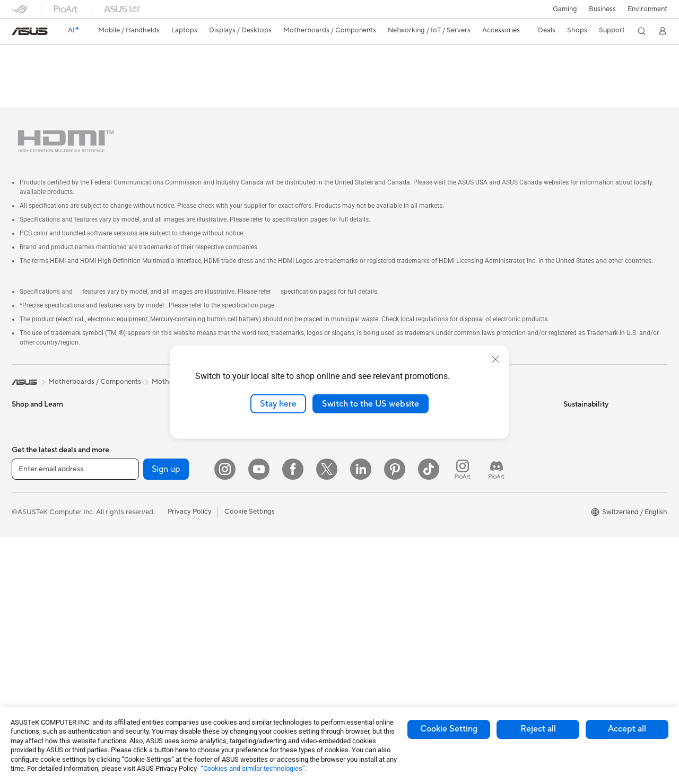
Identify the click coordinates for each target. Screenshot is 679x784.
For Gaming (30, 509)
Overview (25, 72)
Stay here (278, 403)
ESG (570, 397)
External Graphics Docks (160, 588)
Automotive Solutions (377, 604)
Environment (647, 9)
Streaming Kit (252, 533)
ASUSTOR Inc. (365, 476)
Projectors (28, 557)
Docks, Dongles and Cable (272, 597)
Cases (131, 492)
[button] (565, 9)
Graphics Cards (146, 477)
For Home (27, 445)
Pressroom (360, 460)
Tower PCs (28, 589)
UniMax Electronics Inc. (380, 508)
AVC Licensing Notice (377, 620)
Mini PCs (135, 428)
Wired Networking (260, 453)
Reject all (538, 729)
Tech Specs (72, 72)
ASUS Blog (360, 636)
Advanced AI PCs (370, 556)
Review (116, 72)
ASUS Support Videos (488, 532)
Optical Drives (144, 556)
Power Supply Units (152, 524)
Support (155, 72)
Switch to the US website (371, 403)
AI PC (352, 540)
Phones (23, 413)
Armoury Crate (366, 651)
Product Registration (486, 444)
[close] (495, 359)
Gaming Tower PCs (151, 397)
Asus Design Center (373, 572)
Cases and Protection (264, 565)
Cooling (134, 508)
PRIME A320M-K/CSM (68, 55)
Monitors (26, 541)
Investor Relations (371, 444)
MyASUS (467, 548)
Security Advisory (481, 516)
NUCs (131, 412)
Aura (350, 667)
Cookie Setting (449, 729)
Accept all (627, 729)
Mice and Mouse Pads (265, 501)
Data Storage (143, 572)
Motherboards (145, 461)
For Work (26, 461)
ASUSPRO (359, 588)
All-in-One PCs (35, 573)
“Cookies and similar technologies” (253, 768)
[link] (30, 31)
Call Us (464, 476)
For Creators (32, 477)
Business (602, 9)
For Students (32, 493)
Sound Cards (142, 540)
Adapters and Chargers (268, 581)
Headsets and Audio (262, 517)
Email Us (467, 460)
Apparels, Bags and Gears (271, 549)
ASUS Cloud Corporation (383, 492)
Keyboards (248, 486)
